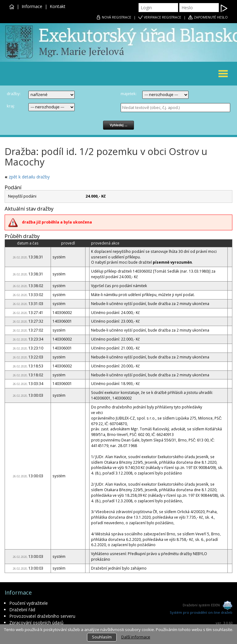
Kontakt (58, 6)
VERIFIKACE (162, 17)
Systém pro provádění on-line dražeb (201, 612)
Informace (32, 6)
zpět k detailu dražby (29, 177)
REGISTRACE (116, 17)
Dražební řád (22, 610)
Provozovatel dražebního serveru (42, 616)
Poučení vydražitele (29, 603)
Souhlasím (102, 637)
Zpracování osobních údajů (36, 623)
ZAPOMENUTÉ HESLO (211, 17)
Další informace (136, 637)
